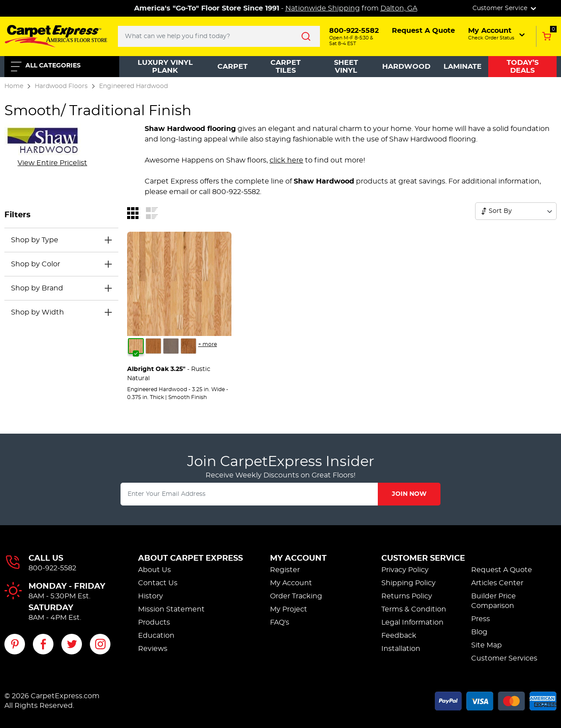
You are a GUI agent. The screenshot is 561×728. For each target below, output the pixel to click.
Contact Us (158, 583)
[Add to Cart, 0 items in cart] (546, 36)
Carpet (233, 67)
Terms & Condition (414, 609)
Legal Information (412, 622)
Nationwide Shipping (323, 8)
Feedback (399, 636)
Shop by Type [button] (35, 240)
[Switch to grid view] (133, 212)
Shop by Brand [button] (37, 288)
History (151, 596)
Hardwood (406, 67)
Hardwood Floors (61, 86)
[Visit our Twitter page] (72, 644)
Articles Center (497, 583)
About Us (154, 570)
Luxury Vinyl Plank (165, 67)
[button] (497, 34)
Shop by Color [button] (36, 264)
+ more (208, 344)
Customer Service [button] (505, 8)
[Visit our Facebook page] (43, 644)
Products (154, 622)
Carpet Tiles (286, 67)
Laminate (463, 67)
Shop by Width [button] (37, 312)
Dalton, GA (399, 8)
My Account (298, 558)
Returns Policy (407, 596)
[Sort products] (484, 211)
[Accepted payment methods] (496, 700)
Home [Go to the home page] (14, 86)
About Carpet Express (190, 558)
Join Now (409, 494)
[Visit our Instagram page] (100, 644)
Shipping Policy (408, 583)
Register (285, 570)
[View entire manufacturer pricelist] (52, 163)
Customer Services (504, 658)
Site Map (486, 645)
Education (156, 636)
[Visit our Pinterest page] (15, 644)
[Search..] (219, 36)
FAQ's (280, 622)
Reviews (153, 649)
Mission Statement (171, 609)
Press (481, 619)
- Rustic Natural (169, 374)
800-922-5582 (52, 568)
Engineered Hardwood (133, 86)
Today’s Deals (523, 67)
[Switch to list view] (152, 212)
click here (286, 160)
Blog (479, 632)
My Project (289, 609)
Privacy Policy (405, 570)
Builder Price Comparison (494, 601)
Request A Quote (502, 570)
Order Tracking (296, 596)
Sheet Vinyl (346, 67)
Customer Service (423, 558)
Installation (401, 649)
